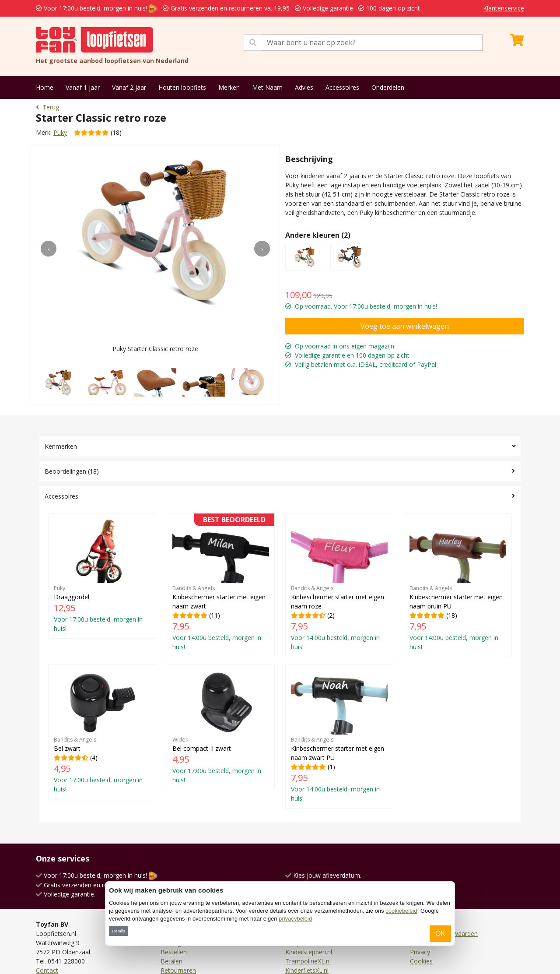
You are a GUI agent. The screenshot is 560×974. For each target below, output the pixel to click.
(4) (102, 731)
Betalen (171, 961)
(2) (339, 585)
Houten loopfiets (182, 87)
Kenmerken (61, 446)
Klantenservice (504, 8)
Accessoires (342, 87)
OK (440, 934)
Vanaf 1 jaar (83, 87)
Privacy (420, 952)
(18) (458, 585)
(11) (221, 585)
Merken (229, 87)
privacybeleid (295, 919)
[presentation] (49, 249)
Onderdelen (388, 87)
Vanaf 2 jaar (129, 87)
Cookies (421, 961)
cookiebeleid (401, 911)
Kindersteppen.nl (309, 952)
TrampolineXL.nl (308, 961)
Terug (47, 107)
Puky (60, 132)
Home (45, 87)
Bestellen (174, 952)
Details (118, 931)
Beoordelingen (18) (72, 471)
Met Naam (267, 87)
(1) (339, 736)
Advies (304, 87)
